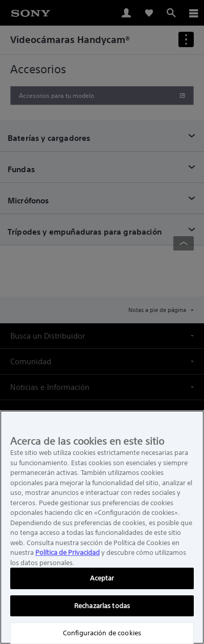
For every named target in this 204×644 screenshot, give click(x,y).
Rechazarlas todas (102, 606)
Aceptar (102, 578)
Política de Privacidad (67, 553)
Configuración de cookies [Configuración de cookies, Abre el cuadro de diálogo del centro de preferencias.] (102, 633)
